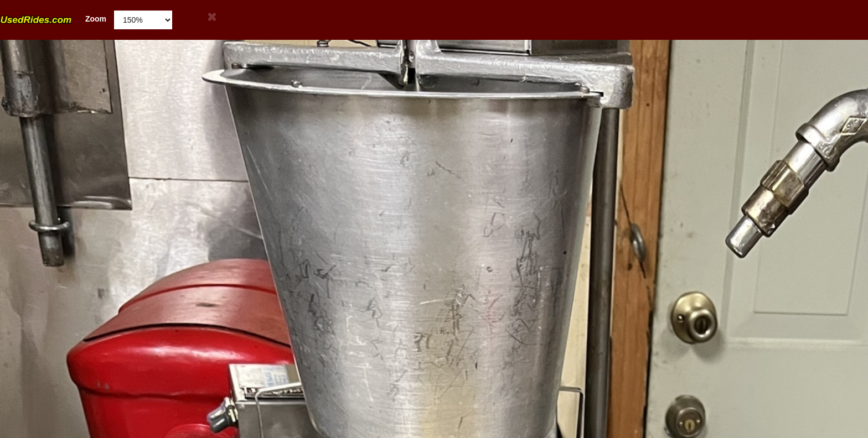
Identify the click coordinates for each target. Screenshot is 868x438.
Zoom (53, 19)
